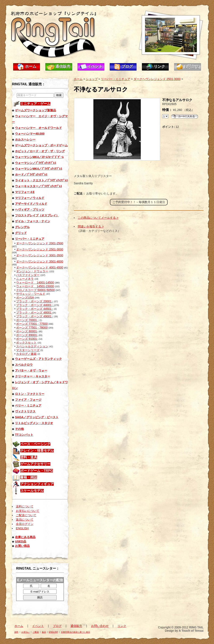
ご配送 (36, 632)
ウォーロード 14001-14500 (35, 282)
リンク (159, 67)
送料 (16, 632)
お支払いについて (28, 511)
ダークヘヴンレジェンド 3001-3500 (40, 255)
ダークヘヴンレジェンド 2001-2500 (40, 243)
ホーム (31, 67)
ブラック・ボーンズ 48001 (34, 313)
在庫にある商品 (25, 537)
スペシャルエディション (32, 346)
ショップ (92, 79)
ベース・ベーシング (35, 444)
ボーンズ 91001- (27, 339)
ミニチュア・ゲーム (35, 104)
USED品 (21, 541)
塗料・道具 (29, 457)
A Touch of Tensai (191, 631)
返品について (25, 520)
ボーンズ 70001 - (27, 320)
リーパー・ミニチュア (116, 79)
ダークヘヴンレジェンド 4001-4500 (40, 267)
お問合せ (191, 67)
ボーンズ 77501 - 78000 (32, 328)
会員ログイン (25, 524)
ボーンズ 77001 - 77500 (32, 324)
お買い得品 (22, 546)
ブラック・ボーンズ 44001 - (35, 305)
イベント (95, 67)
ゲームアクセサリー (35, 464)
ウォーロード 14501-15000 (35, 286)
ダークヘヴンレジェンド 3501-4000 (40, 261)
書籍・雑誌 (29, 477)
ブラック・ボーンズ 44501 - (35, 309)
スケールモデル (32, 491)
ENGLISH (22, 528)
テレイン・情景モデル (37, 451)
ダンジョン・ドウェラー (32, 271)
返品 (44, 632)
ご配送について (26, 515)
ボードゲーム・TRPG (37, 471)
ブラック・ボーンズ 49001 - (35, 316)
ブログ (127, 67)
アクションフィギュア (37, 484)
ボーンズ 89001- (27, 335)
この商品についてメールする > (98, 218)
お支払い (25, 632)
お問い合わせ (100, 626)
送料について (25, 506)
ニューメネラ (25, 279)
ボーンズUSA (25, 298)
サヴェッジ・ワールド (31, 294)
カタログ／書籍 (26, 354)
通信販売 (63, 67)
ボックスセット (26, 343)
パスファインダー (28, 275)
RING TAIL (196, 627)
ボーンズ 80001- (27, 331)
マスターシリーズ (28, 350)
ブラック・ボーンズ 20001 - (35, 301)
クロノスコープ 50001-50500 (35, 290)
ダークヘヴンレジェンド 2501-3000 (40, 249)
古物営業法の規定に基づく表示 (75, 632)
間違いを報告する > (91, 226)
